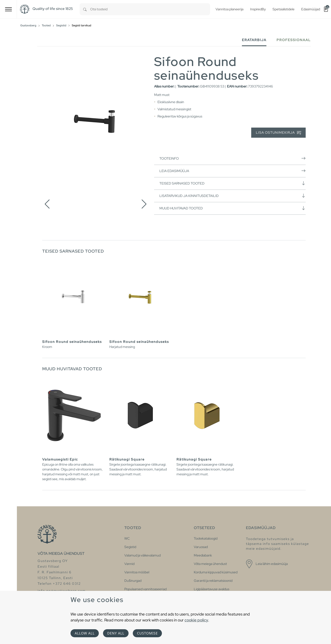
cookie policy (196, 620)
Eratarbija (254, 40)
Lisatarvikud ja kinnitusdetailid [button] (233, 196)
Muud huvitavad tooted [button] (233, 208)
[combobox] (150, 9)
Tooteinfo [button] (233, 158)
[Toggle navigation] (8, 9)
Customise (147, 633)
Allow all (85, 633)
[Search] (85, 9)
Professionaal (294, 40)
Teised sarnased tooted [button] (233, 183)
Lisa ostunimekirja (279, 133)
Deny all (116, 633)
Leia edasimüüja (233, 171)
